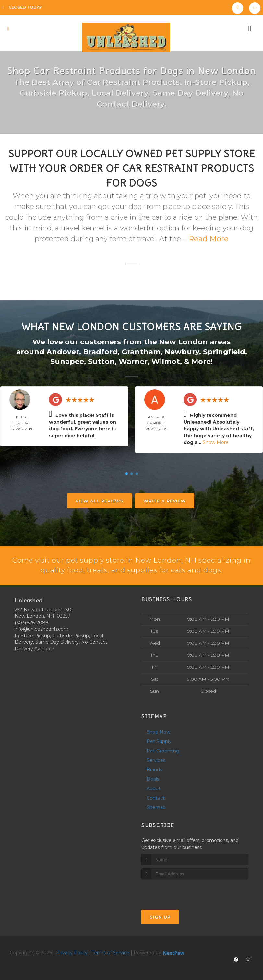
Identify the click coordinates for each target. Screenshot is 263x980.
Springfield (224, 351)
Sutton (101, 361)
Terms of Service (111, 953)
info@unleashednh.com (42, 629)
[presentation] (176, 892)
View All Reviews (100, 500)
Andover (63, 351)
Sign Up (160, 917)
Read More (209, 239)
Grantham (141, 351)
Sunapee (67, 361)
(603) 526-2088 (32, 623)
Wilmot (166, 361)
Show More (216, 442)
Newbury (182, 351)
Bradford (100, 351)
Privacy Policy (72, 953)
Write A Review (165, 500)
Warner (133, 361)
